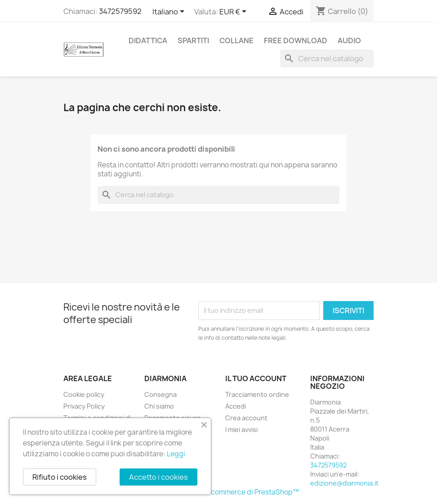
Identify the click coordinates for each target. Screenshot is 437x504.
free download (296, 40)
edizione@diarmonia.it (344, 483)
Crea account (246, 418)
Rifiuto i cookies (60, 477)
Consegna (161, 394)
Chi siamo (159, 406)
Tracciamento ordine (257, 394)
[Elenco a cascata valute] (234, 12)
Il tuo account (256, 378)
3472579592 (120, 11)
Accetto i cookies (158, 477)
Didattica (148, 40)
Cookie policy (84, 394)
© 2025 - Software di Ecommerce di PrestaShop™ (218, 492)
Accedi (236, 406)
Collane (236, 40)
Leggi (176, 454)
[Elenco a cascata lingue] (170, 12)
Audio (349, 40)
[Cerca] (327, 58)
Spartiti (193, 40)
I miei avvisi (241, 430)
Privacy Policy (84, 406)
